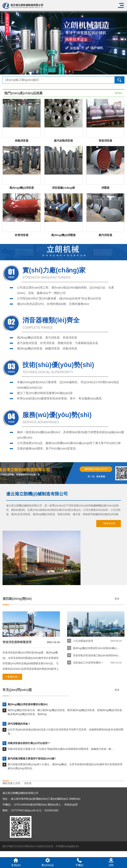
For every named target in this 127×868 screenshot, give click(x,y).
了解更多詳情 (109, 523)
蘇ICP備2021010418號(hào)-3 (20, 846)
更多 (117, 599)
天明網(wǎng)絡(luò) (67, 846)
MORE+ (119, 93)
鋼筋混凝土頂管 (11, 783)
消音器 (28, 783)
